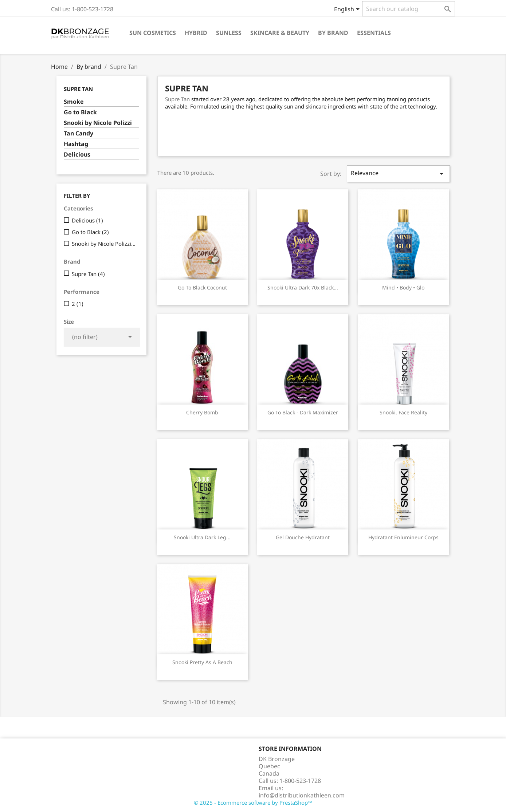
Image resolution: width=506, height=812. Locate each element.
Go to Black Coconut (202, 287)
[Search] (409, 9)
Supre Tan (78, 89)
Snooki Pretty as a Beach (202, 662)
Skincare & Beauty (280, 33)
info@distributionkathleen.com (302, 795)
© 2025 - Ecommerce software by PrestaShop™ (253, 803)
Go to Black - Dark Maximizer (303, 412)
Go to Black (80, 112)
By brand (333, 33)
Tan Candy (79, 133)
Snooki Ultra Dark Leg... (202, 537)
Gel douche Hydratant (303, 537)
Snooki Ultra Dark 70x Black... (303, 287)
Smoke (74, 102)
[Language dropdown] (348, 10)
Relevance (398, 174)
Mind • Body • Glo (403, 287)
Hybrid (196, 33)
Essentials (374, 33)
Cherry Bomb (202, 412)
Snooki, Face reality (403, 412)
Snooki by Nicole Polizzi (98, 123)
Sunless (229, 33)
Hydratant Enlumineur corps (403, 537)
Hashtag (76, 144)
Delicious (77, 155)
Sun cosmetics (153, 33)
